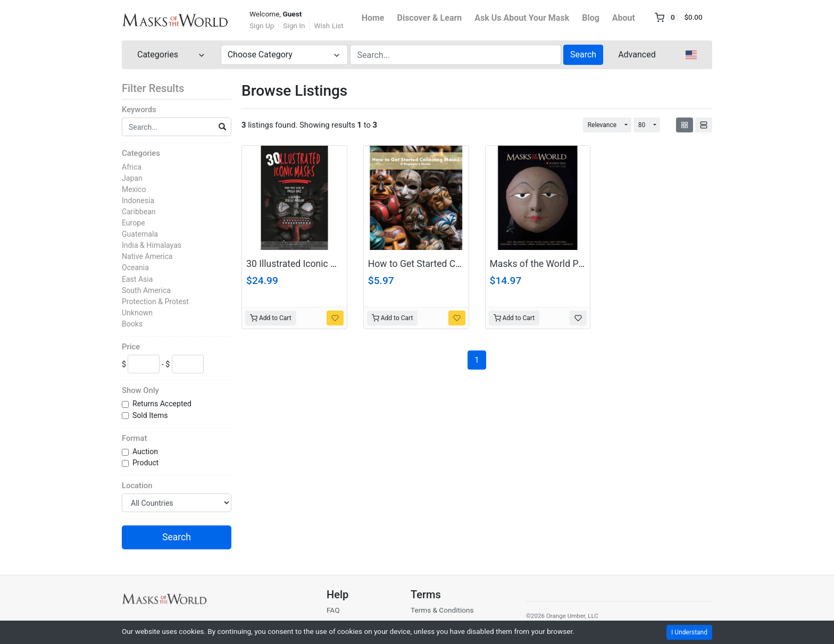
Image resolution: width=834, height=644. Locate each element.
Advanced (637, 55)
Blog (591, 18)
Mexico (134, 189)
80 (642, 125)
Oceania (135, 267)
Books (132, 324)
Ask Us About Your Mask (522, 18)
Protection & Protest (155, 302)
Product (147, 463)
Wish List (328, 26)
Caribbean (139, 212)
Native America (147, 256)
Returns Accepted (163, 404)
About (624, 18)
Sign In (294, 26)
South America (146, 290)
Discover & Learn (430, 18)
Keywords (139, 110)
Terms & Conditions (442, 610)
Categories (141, 153)
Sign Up (262, 26)
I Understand (689, 632)
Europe (134, 223)
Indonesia (138, 200)
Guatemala (140, 234)
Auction (146, 451)
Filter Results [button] (160, 88)
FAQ (333, 610)
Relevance (602, 125)
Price (131, 347)
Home (373, 18)
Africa (132, 167)
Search (583, 55)
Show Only (140, 390)
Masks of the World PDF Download (562, 264)
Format (134, 438)
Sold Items (151, 415)
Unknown (137, 313)
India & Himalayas (152, 245)
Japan (132, 178)
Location (137, 486)
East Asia (137, 279)
